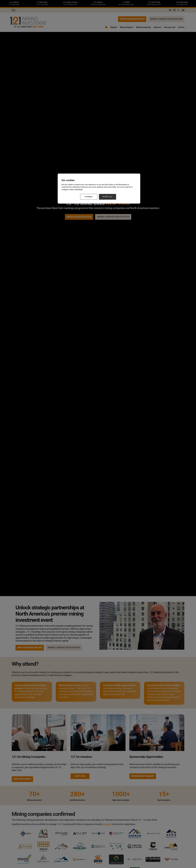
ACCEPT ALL (108, 197)
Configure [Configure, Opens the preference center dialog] (89, 197)
